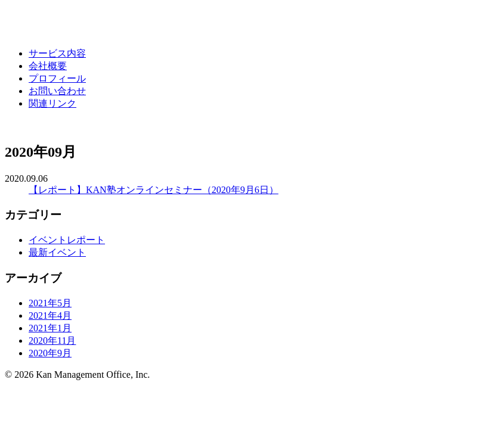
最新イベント (57, 252)
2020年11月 (52, 341)
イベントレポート (67, 240)
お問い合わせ (57, 91)
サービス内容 (57, 53)
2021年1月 (50, 328)
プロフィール (57, 78)
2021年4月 (50, 315)
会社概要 (48, 66)
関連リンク (52, 103)
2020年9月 (50, 353)
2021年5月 (50, 303)
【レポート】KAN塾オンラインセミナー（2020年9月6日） (154, 190)
